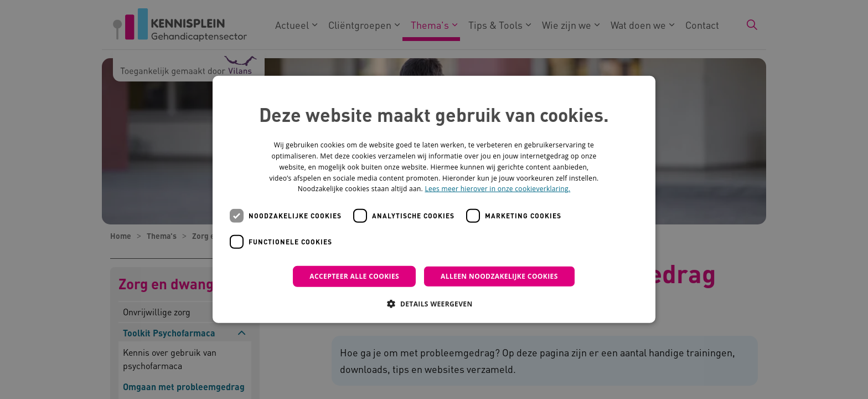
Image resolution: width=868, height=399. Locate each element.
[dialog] (434, 199)
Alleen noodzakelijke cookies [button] (499, 276)
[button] (434, 304)
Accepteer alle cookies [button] (354, 276)
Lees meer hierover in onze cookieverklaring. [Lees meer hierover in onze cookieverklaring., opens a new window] (497, 189)
